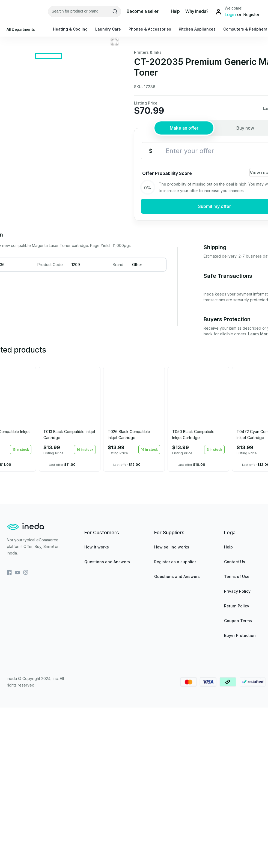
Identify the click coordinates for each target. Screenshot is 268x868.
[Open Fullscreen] (115, 191)
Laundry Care (111, 29)
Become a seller (143, 11)
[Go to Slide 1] (49, 216)
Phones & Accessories (153, 29)
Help (175, 11)
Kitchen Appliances (200, 29)
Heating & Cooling (73, 29)
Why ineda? (197, 11)
